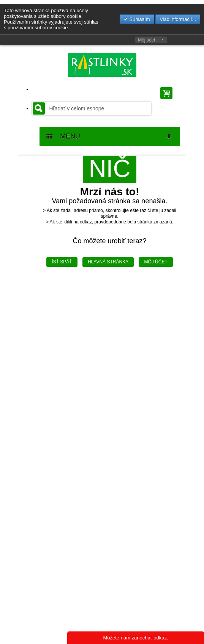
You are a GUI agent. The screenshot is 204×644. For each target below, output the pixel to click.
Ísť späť (62, 262)
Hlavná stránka (108, 262)
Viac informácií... (178, 19)
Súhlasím (139, 19)
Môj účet (146, 40)
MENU (109, 136)
